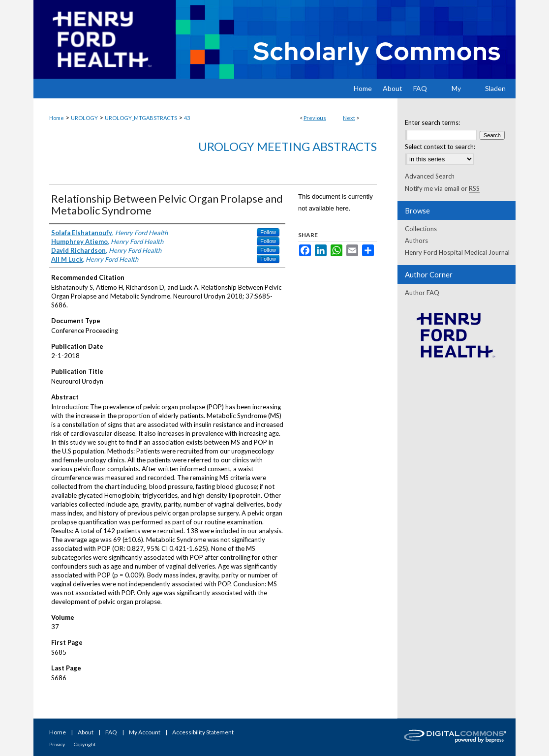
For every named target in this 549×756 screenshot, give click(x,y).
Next (349, 118)
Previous (315, 118)
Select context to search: (440, 147)
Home (57, 118)
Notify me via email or (442, 188)
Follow (268, 232)
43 (187, 118)
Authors (416, 241)
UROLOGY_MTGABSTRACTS (141, 118)
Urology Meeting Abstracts (288, 146)
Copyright (85, 744)
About (86, 732)
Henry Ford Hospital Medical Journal (457, 252)
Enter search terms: (432, 122)
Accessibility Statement (203, 732)
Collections (421, 229)
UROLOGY (84, 118)
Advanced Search (430, 176)
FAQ (111, 732)
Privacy (57, 744)
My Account (145, 732)
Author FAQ (422, 293)
